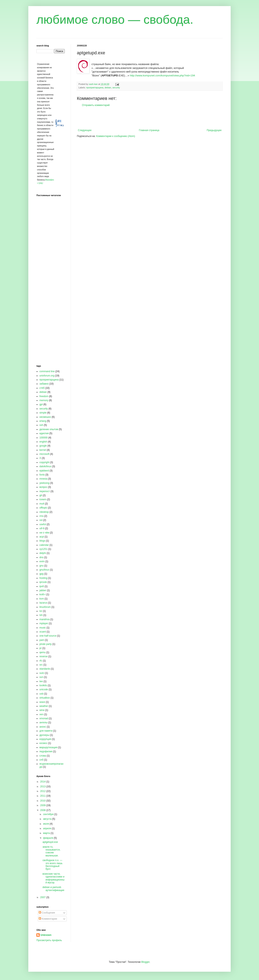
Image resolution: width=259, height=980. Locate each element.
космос (43, 743)
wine (42, 710)
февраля (48, 838)
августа (48, 819)
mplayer (44, 623)
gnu (41, 566)
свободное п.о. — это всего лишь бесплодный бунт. (53, 865)
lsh (41, 615)
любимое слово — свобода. (115, 20)
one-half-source (48, 636)
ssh (41, 425)
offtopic (43, 508)
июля (46, 824)
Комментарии (48, 919)
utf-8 (42, 528)
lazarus (43, 603)
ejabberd (44, 471)
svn (41, 677)
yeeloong (44, 483)
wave (42, 702)
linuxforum (45, 607)
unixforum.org (47, 376)
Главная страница (149, 130)
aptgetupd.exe (50, 842)
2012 (43, 791)
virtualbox (45, 698)
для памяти (46, 731)
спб (41, 760)
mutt (42, 504)
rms (41, 516)
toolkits (43, 685)
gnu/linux (44, 570)
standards (45, 669)
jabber (43, 590)
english (43, 442)
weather (44, 706)
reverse (44, 656)
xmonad (44, 718)
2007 (43, 897)
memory (44, 400)
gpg (41, 574)
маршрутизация (48, 747)
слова (43, 756)
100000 (44, 438)
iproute (43, 582)
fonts (42, 475)
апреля (47, 828)
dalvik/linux (45, 466)
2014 (43, 782)
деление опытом (49, 429)
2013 (43, 787)
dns (41, 557)
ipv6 (42, 586)
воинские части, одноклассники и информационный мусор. (54, 878)
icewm (43, 499)
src (41, 665)
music (43, 628)
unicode (44, 689)
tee (41, 681)
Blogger (145, 962)
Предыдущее (214, 130)
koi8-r (42, 594)
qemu (42, 652)
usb (41, 694)
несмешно (45, 417)
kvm (42, 599)
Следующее (85, 130)
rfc (41, 661)
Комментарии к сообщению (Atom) (116, 136)
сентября (49, 814)
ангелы (43, 722)
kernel (43, 450)
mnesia (43, 479)
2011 (43, 796)
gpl (41, 404)
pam (42, 640)
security (116, 88)
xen (41, 714)
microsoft (44, 454)
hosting (43, 578)
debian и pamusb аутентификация (53, 889)
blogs (42, 541)
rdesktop (44, 512)
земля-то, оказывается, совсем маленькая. (51, 851)
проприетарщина (95, 88)
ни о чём (44, 533)
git (41, 495)
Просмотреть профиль (49, 940)
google (43, 446)
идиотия (44, 433)
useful (43, 524)
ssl (41, 520)
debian (108, 88)
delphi (43, 553)
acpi (42, 537)
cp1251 (43, 549)
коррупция (45, 739)
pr (41, 648)
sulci (42, 673)
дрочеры (44, 735)
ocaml (43, 632)
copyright (44, 462)
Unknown (46, 935)
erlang (43, 421)
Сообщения (47, 913)
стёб (42, 388)
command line (47, 371)
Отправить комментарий (96, 105)
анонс (43, 727)
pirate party (46, 644)
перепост (45, 491)
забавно (44, 384)
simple (43, 413)
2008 (43, 810)
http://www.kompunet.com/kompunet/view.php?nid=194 (162, 75)
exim (42, 561)
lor (41, 611)
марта (47, 833)
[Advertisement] (150, 118)
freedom (44, 396)
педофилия (46, 751)
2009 (43, 805)
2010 (43, 801)
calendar (44, 545)
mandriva (44, 619)
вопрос (43, 487)
